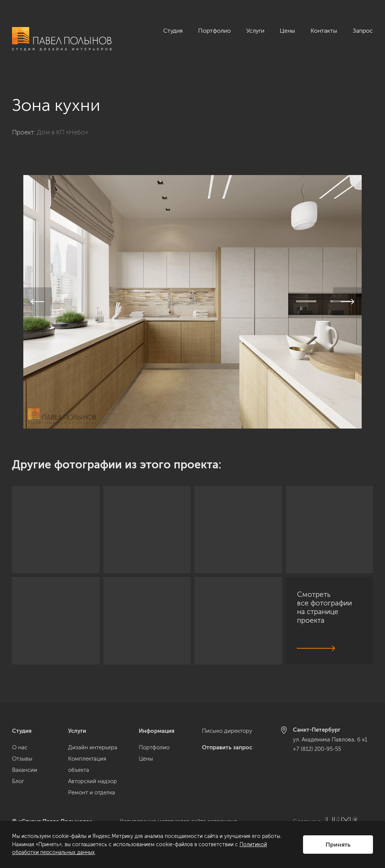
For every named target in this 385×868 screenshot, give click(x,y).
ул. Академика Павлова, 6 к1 (330, 740)
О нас (20, 747)
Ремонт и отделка (92, 793)
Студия (173, 31)
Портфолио (214, 31)
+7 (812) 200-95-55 (317, 749)
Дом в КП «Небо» (62, 124)
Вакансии (25, 770)
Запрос (363, 31)
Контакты (324, 31)
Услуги (255, 31)
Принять (338, 845)
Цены (287, 31)
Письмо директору (227, 731)
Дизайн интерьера (93, 747)
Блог (18, 781)
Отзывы (22, 759)
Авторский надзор (92, 781)
